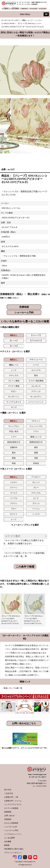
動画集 (7, 845)
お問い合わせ (9, 816)
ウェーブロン (14, 426)
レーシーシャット (36, 402)
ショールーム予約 (24, 313)
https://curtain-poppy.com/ (37, 774)
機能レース (14, 365)
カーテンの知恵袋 (11, 808)
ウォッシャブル (36, 426)
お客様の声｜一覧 (11, 797)
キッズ (14, 407)
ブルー (14, 509)
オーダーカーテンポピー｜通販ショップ (17, 20)
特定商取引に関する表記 (14, 849)
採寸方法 (8, 790)
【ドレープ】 (36, 335)
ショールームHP (11, 827)
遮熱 (14, 458)
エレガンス (36, 386)
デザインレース (36, 360)
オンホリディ (36, 397)
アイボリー (36, 477)
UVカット (36, 421)
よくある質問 (9, 838)
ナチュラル (14, 376)
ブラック (36, 503)
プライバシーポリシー (13, 853)
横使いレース (36, 437)
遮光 (36, 376)
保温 (14, 463)
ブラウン (14, 503)
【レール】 (14, 346)
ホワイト (14, 514)
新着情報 (8, 812)
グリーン (14, 488)
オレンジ (36, 482)
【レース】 (14, 341)
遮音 (36, 447)
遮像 (36, 453)
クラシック (36, 391)
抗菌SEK (14, 447)
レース (36, 365)
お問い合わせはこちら (24, 723)
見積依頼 (24, 307)
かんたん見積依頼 (11, 823)
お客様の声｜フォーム (13, 801)
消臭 (36, 458)
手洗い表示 (14, 432)
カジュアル (36, 370)
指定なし (14, 335)
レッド (14, 519)
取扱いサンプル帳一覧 (13, 688)
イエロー (14, 482)
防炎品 (36, 463)
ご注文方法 (9, 793)
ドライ (36, 432)
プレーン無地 (14, 381)
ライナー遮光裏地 (36, 381)
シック (14, 370)
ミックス (36, 514)
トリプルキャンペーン (13, 834)
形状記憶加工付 (14, 442)
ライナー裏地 (14, 386)
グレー (36, 488)
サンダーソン (14, 397)
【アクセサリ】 (36, 341)
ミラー (14, 437)
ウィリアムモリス (14, 402)
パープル (14, 498)
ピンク (36, 498)
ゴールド (14, 493)
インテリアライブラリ (13, 804)
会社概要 (8, 841)
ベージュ (36, 509)
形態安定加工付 (36, 442)
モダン (14, 391)
